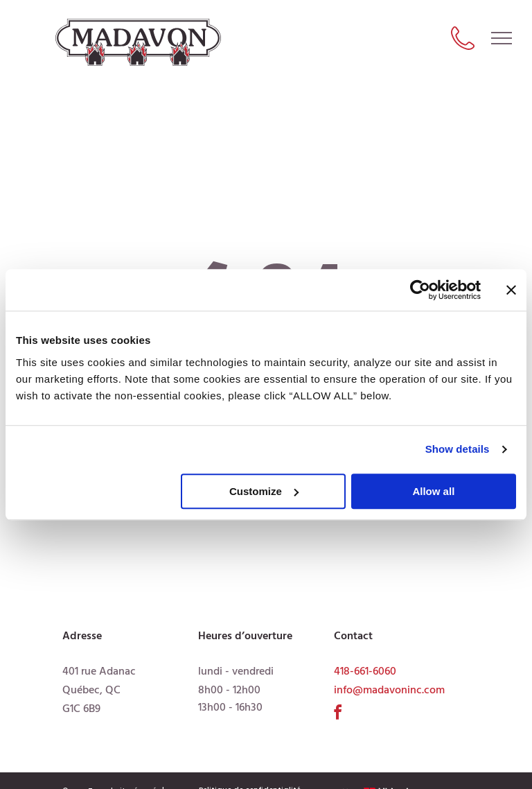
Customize (264, 491)
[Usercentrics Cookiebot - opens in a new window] (420, 290)
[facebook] (338, 714)
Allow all (433, 491)
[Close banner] (511, 290)
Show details (458, 449)
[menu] (502, 38)
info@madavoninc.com (389, 691)
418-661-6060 (365, 672)
